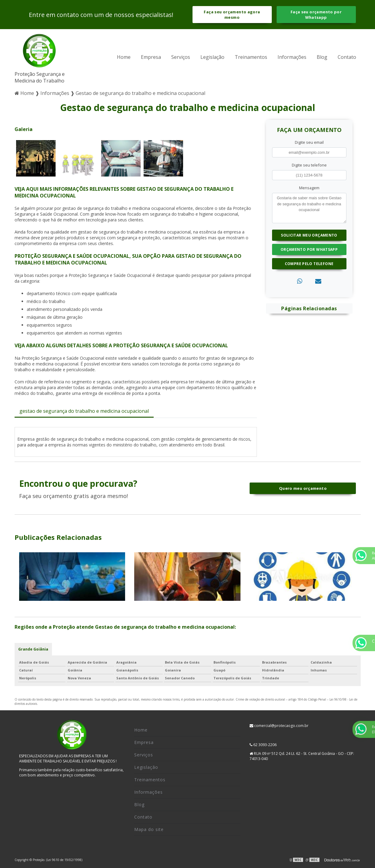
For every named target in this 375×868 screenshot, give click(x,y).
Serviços (181, 57)
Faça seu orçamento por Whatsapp (316, 15)
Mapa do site (149, 829)
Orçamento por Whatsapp (309, 249)
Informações (292, 57)
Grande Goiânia (33, 649)
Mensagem (309, 188)
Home (124, 57)
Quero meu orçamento (303, 488)
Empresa (151, 57)
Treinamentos (251, 57)
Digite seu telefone (309, 165)
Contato (347, 57)
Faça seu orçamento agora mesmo (232, 15)
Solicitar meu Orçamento (309, 235)
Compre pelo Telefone (309, 264)
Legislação (212, 57)
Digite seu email (309, 142)
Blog (322, 57)
